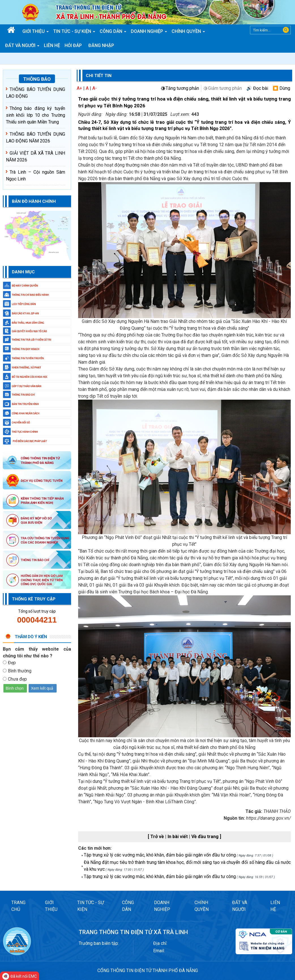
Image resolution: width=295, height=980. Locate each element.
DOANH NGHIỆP (162, 906)
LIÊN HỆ (275, 906)
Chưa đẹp (17, 679)
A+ (79, 88)
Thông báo (37, 79)
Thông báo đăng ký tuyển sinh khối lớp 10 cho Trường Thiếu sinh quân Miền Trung (36, 115)
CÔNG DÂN (128, 906)
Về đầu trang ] (206, 837)
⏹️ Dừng (281, 88)
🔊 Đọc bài (257, 88)
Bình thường (20, 671)
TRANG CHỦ (18, 906)
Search (286, 30)
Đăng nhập (101, 45)
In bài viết (178, 837)
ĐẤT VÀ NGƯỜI (240, 906)
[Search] (270, 30)
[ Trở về (156, 837)
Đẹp (12, 663)
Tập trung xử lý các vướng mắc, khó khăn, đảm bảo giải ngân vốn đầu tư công (160, 855)
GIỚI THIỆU (51, 906)
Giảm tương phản (225, 88)
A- (95, 88)
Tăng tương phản (182, 88)
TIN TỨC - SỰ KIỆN (91, 906)
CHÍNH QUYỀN (202, 906)
